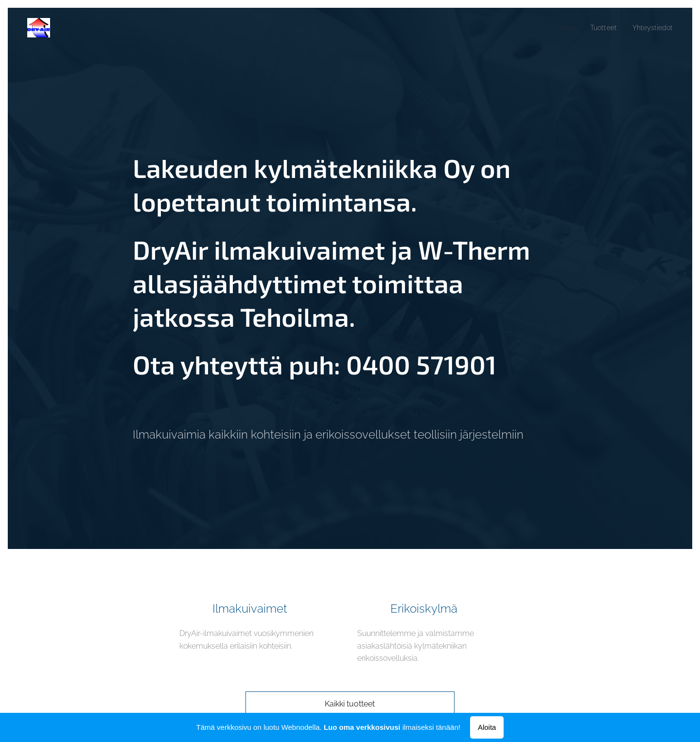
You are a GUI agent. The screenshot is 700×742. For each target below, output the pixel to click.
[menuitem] (562, 28)
